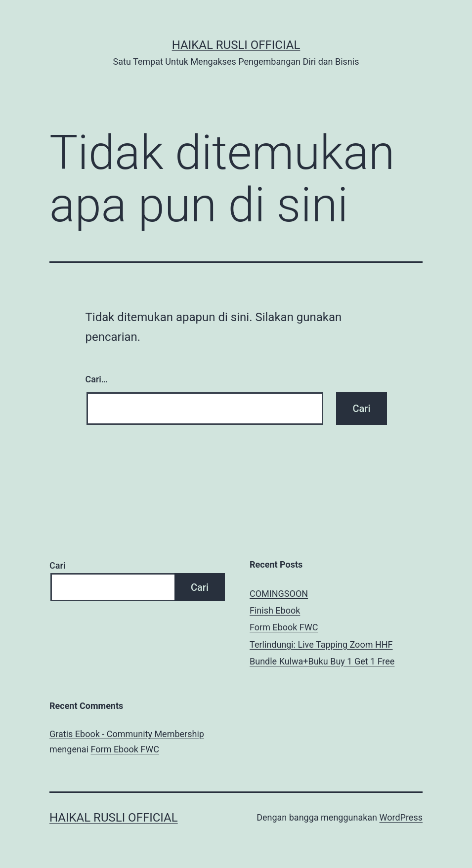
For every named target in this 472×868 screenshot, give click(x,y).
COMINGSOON (279, 594)
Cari (57, 565)
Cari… (97, 379)
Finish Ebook (275, 610)
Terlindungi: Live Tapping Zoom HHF (321, 644)
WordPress (401, 817)
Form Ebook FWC (284, 627)
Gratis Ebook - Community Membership (127, 734)
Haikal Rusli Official (236, 45)
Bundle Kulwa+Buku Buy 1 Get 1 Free (322, 661)
